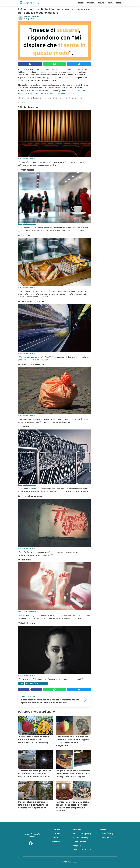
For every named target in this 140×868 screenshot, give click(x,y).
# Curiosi (29, 684)
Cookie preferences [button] (109, 838)
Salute (101, 3)
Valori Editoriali (80, 842)
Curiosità (91, 3)
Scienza (81, 3)
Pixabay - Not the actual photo (27, 158)
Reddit (23, 102)
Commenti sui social (82, 850)
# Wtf (21, 684)
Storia (119, 3)
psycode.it (56, 842)
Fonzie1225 (33, 90)
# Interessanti (41, 684)
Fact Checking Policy (82, 834)
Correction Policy (81, 838)
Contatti (55, 838)
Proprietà (77, 846)
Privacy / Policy (107, 834)
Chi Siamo (56, 834)
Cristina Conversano (32, 17)
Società (110, 3)
